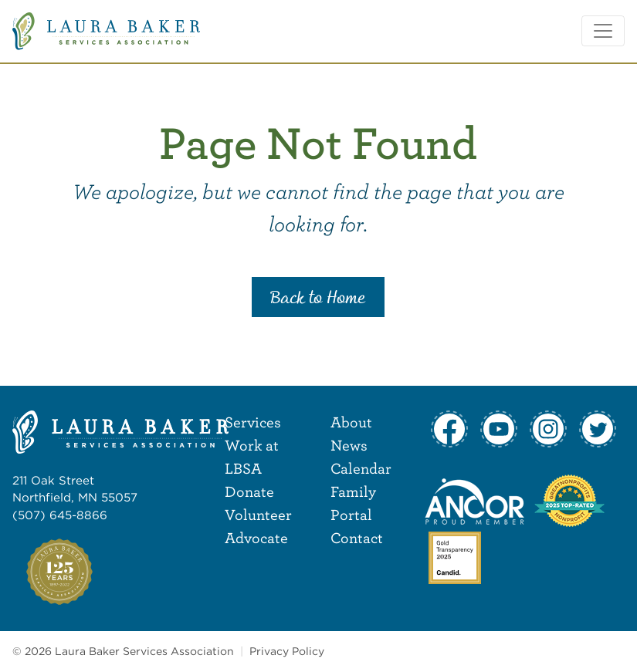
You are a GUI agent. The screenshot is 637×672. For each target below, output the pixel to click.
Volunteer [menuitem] (258, 514)
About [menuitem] (351, 422)
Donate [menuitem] (249, 491)
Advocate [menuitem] (256, 537)
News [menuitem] (349, 445)
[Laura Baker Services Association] (106, 30)
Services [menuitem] (253, 422)
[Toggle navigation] (603, 31)
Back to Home (318, 299)
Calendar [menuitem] (361, 468)
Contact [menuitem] (357, 537)
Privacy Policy (287, 651)
